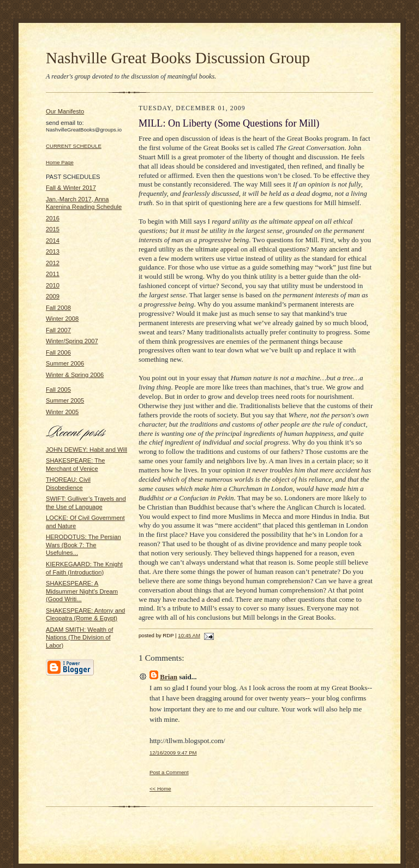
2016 (53, 218)
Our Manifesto (65, 111)
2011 (53, 274)
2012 (53, 263)
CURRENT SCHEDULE (74, 146)
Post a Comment (169, 772)
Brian (169, 677)
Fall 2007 (58, 330)
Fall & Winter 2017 (71, 188)
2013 (53, 252)
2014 (53, 241)
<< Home (160, 789)
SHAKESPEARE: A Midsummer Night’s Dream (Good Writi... (82, 591)
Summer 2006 (65, 363)
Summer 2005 (65, 400)
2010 (53, 285)
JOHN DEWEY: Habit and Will (86, 450)
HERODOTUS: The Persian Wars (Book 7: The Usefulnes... (83, 545)
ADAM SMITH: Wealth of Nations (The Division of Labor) (79, 637)
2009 (53, 296)
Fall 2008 (58, 308)
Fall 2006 (58, 352)
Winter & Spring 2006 (75, 375)
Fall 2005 (58, 390)
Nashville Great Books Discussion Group (178, 58)
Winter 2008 (62, 319)
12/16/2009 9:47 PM (173, 753)
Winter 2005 (62, 412)
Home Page (60, 162)
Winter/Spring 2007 (72, 341)
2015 (53, 229)
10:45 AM (189, 635)
